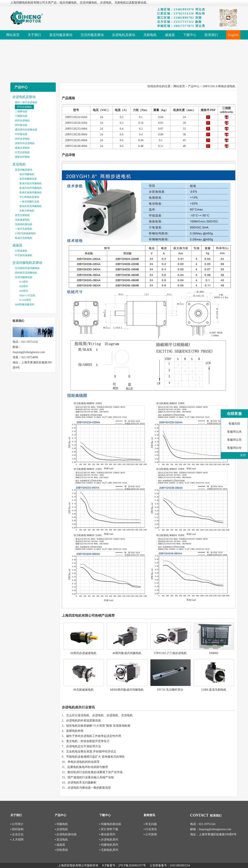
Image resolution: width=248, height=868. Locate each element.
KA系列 (24, 282)
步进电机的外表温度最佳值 (83, 721)
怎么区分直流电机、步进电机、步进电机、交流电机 (99, 715)
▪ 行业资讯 (150, 829)
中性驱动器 (21, 134)
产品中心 (194, 86)
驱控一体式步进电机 (26, 102)
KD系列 (24, 291)
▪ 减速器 (60, 845)
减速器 (17, 245)
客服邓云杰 (234, 432)
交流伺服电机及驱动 (27, 263)
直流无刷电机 (22, 215)
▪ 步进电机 (61, 829)
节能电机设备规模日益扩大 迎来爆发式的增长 (95, 757)
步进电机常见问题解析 (82, 783)
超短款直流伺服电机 (31, 206)
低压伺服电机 (27, 174)
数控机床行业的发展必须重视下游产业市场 (95, 772)
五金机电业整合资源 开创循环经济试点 (91, 752)
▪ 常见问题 (150, 824)
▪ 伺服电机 (61, 824)
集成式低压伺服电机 (31, 183)
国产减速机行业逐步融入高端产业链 (91, 777)
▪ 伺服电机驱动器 (110, 824)
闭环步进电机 (22, 121)
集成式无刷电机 (24, 238)
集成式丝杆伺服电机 (31, 188)
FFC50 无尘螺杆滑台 (170, 690)
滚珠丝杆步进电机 (25, 143)
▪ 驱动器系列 (107, 834)
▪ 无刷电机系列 (109, 850)
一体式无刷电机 (24, 229)
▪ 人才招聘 (17, 840)
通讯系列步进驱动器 (26, 130)
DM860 (214, 653)
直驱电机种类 (75, 731)
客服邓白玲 (234, 448)
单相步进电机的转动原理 (83, 762)
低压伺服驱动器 (28, 179)
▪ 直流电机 (61, 840)
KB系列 (24, 286)
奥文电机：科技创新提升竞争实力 (88, 741)
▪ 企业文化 (17, 834)
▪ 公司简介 (17, 824)
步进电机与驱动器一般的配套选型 (89, 788)
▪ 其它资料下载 (109, 829)
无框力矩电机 (27, 211)
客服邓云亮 (234, 440)
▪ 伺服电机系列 (109, 845)
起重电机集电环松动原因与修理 (88, 767)
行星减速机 (21, 251)
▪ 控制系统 (61, 850)
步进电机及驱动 (24, 97)
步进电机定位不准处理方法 (83, 746)
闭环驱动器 (21, 125)
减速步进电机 (22, 148)
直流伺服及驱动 (24, 170)
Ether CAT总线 (27, 295)
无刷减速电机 (22, 220)
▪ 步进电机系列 (109, 840)
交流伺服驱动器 (24, 277)
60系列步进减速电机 (83, 653)
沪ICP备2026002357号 (132, 865)
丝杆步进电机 (22, 139)
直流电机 (19, 164)
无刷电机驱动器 (24, 224)
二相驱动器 (21, 111)
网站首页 (179, 86)
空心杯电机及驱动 (29, 197)
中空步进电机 (22, 152)
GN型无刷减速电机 (25, 233)
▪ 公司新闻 (150, 834)
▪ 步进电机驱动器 (66, 834)
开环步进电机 (24, 107)
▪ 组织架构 (17, 829)
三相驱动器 (21, 116)
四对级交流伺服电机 (26, 273)
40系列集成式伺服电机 (127, 653)
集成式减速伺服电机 (31, 192)
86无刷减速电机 (83, 690)
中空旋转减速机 (24, 255)
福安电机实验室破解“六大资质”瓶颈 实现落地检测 (98, 726)
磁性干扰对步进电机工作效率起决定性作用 (94, 736)
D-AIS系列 (25, 300)
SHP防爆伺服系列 (25, 304)
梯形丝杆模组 (22, 157)
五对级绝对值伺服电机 (27, 268)
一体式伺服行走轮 (29, 202)
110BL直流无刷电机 (214, 690)
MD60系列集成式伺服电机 (127, 690)
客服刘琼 (234, 424)
